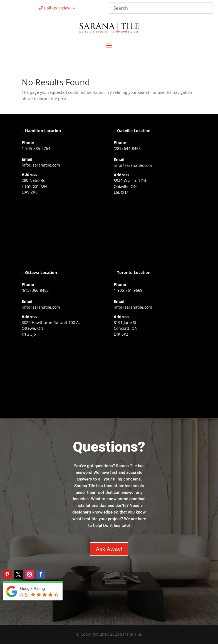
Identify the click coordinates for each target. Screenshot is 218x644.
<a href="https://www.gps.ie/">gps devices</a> (63, 373)
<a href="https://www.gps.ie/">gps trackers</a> (63, 231)
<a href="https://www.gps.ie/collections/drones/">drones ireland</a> (155, 231)
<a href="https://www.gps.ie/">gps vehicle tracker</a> (155, 373)
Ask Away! (109, 549)
